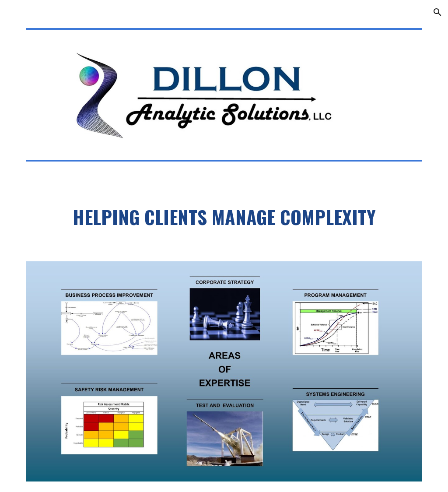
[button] (437, 12)
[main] (224, 219)
